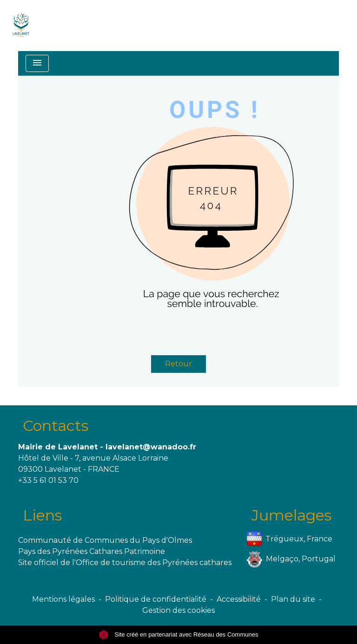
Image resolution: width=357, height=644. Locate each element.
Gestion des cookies (178, 610)
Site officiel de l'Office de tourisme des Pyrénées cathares (125, 563)
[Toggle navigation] (37, 63)
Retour (178, 364)
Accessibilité (239, 599)
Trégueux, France (290, 539)
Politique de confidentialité (156, 599)
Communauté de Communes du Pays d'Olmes (105, 540)
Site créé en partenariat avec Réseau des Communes (179, 634)
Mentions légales (63, 599)
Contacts (56, 426)
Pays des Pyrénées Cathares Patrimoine (92, 551)
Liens (42, 515)
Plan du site (293, 599)
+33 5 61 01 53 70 (48, 480)
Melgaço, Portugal (291, 559)
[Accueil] (21, 26)
